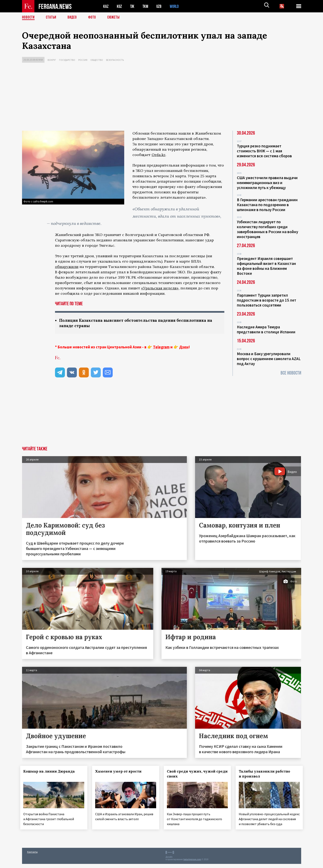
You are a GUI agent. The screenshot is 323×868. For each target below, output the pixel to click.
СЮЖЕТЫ (116, 18)
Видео (74, 18)
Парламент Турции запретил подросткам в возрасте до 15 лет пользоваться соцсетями (267, 300)
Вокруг (52, 60)
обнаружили (67, 267)
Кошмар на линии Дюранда (51, 772)
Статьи (52, 18)
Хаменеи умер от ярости (120, 772)
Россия (83, 60)
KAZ (106, 6)
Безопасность (115, 60)
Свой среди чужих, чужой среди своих (193, 774)
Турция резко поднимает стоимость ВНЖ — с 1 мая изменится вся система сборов (264, 151)
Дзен (184, 347)
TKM (146, 6)
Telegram (161, 347)
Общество (97, 60)
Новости (29, 18)
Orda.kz (159, 155)
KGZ (119, 6)
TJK (133, 6)
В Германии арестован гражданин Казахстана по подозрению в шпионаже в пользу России (267, 205)
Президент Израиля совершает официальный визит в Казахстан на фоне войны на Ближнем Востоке (266, 266)
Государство (67, 60)
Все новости (291, 373)
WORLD (176, 6)
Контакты (32, 856)
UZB (160, 6)
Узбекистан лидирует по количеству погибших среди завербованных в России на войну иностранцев (267, 229)
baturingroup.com (192, 864)
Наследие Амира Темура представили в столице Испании (266, 329)
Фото (94, 18)
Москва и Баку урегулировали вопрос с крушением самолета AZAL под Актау (269, 359)
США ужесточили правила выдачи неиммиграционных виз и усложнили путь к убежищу (267, 183)
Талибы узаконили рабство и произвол (266, 774)
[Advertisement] (161, 98)
